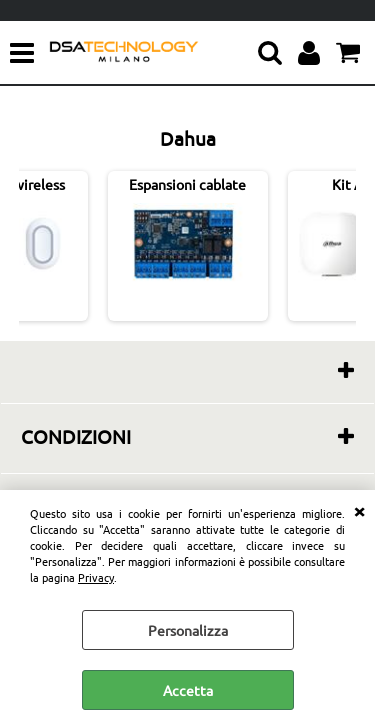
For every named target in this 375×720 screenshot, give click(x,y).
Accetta (188, 690)
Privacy (96, 577)
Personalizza (188, 630)
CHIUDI (359, 510)
